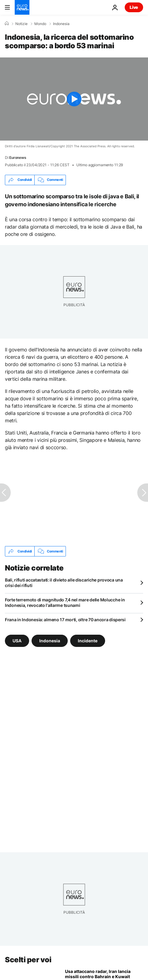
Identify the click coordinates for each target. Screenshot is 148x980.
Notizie (21, 24)
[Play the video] (74, 99)
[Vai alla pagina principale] (22, 7)
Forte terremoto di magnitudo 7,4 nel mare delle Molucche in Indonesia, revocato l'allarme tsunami (65, 602)
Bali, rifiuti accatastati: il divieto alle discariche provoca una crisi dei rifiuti (64, 583)
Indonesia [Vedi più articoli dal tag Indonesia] (50, 641)
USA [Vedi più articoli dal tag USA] (17, 641)
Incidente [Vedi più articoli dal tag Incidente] (88, 641)
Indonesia (61, 24)
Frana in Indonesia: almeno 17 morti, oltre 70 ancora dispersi (65, 620)
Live (134, 7)
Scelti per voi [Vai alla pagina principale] (28, 960)
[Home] (7, 24)
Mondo (40, 24)
